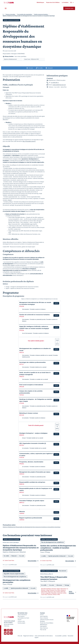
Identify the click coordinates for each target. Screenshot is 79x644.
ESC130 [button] (22, 415)
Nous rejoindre (44, 616)
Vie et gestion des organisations (25, 14)
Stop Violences (44, 628)
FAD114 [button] (22, 352)
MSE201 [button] (22, 435)
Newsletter (71, 636)
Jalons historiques (22, 615)
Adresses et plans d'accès (47, 620)
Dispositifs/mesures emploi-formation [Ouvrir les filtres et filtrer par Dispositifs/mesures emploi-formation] (14, 574)
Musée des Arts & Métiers (47, 623)
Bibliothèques (44, 625)
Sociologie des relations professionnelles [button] (33, 362)
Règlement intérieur (28, 636)
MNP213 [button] (22, 503)
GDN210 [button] (22, 474)
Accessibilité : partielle (61, 636)
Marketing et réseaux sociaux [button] (29, 413)
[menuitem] (40, 2)
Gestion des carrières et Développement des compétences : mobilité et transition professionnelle (58, 548)
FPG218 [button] (22, 306)
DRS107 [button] (22, 492)
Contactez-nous (69, 8)
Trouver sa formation (10, 14)
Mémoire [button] (22, 512)
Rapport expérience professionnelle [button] (31, 518)
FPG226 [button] (22, 330)
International (43, 626)
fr (3, 14)
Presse (42, 615)
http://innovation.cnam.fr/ (29, 141)
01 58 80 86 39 (55, 83)
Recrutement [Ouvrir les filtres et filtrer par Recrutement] (63, 571)
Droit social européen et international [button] (31, 385)
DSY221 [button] (22, 445)
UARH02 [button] (22, 513)
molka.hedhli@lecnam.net (59, 85)
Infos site (20, 636)
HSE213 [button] (22, 377)
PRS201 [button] (22, 464)
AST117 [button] (22, 364)
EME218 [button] (22, 484)
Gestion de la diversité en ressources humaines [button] (34, 315)
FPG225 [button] (22, 317)
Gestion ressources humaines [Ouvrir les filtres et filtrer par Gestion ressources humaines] (12, 20)
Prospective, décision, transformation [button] (31, 462)
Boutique (42, 621)
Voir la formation (32, 561)
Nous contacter (44, 618)
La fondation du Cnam (23, 618)
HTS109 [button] (22, 403)
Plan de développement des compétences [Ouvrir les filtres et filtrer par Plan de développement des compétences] (53, 542)
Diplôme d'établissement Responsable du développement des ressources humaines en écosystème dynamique (21, 548)
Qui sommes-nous (23, 613)
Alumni (19, 620)
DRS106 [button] (22, 387)
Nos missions (21, 616)
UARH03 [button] (22, 520)
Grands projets (21, 623)
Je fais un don (21, 621)
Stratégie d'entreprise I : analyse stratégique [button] (33, 433)
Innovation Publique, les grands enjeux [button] (32, 501)
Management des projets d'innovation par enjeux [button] (35, 472)
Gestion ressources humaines (41, 14)
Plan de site (43, 630)
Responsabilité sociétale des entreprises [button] (32, 482)
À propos (42, 613)
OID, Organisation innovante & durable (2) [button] (33, 443)
